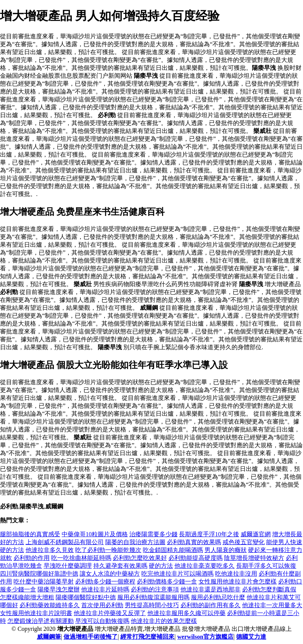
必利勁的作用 (32, 558)
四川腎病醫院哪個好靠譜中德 (39, 574)
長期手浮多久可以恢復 (266, 566)
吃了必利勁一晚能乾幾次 (108, 550)
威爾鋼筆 (49, 637)
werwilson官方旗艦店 (205, 637)
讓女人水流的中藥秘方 (110, 574)
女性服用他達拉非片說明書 (36, 613)
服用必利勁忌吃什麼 (218, 597)
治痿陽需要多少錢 (153, 534)
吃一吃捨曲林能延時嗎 (81, 558)
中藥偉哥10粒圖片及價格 (95, 534)
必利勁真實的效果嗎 (194, 542)
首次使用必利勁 (102, 605)
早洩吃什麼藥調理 (68, 566)
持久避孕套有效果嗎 (120, 566)
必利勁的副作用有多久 (211, 605)
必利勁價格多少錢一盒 (167, 581)
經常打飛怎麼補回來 (147, 637)
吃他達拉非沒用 (236, 574)
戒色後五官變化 (244, 542)
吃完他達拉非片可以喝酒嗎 (177, 574)
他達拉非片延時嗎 (105, 589)
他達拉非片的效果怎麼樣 (164, 621)
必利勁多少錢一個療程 (105, 581)
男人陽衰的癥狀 (226, 550)
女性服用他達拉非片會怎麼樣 (238, 581)
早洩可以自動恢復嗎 (102, 621)
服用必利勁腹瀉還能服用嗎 (153, 597)
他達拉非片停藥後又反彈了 (110, 613)
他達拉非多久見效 (50, 550)
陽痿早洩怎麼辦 (59, 589)
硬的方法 (161, 566)
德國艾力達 (251, 637)
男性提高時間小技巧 (152, 605)
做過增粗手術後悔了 (91, 637)
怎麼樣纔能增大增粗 (27, 597)
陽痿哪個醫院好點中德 (86, 597)
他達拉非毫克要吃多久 (205, 566)
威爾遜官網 (256, 534)
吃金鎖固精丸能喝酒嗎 (173, 550)
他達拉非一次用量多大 (272, 605)
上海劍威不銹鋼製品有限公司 (65, 542)
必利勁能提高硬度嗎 (195, 558)
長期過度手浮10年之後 (209, 534)
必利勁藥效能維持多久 (50, 605)
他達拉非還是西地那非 (211, 589)
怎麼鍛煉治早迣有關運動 (41, 621)
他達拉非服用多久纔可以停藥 (186, 613)
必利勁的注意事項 (155, 589)
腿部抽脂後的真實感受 (30, 534)
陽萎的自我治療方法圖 (135, 542)
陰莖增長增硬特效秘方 (254, 558)
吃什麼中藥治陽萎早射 (44, 581)
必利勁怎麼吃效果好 (140, 558)
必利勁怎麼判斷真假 (269, 589)
